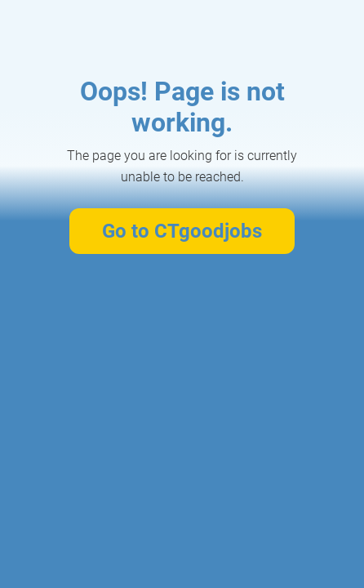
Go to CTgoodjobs (182, 231)
